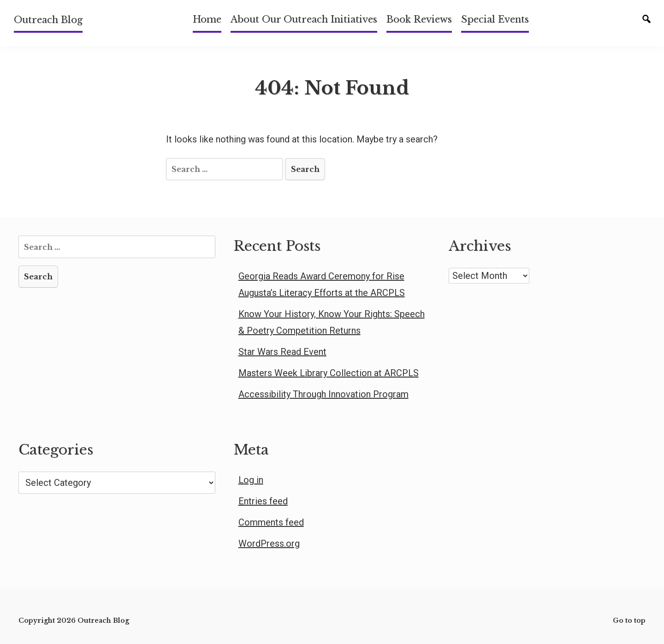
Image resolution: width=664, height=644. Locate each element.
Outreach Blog (48, 20)
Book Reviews (419, 19)
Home (207, 19)
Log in (251, 480)
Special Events (495, 19)
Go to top (629, 620)
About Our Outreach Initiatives (304, 19)
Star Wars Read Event (282, 352)
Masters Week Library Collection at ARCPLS (329, 373)
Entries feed (263, 501)
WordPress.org (269, 544)
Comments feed (271, 522)
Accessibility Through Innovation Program (323, 394)
